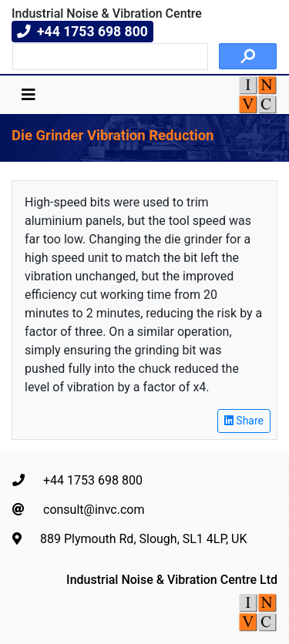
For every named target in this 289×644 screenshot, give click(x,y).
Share (244, 421)
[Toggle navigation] (29, 95)
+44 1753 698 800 (77, 480)
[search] (109, 57)
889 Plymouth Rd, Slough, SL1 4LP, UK (130, 539)
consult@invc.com (78, 510)
